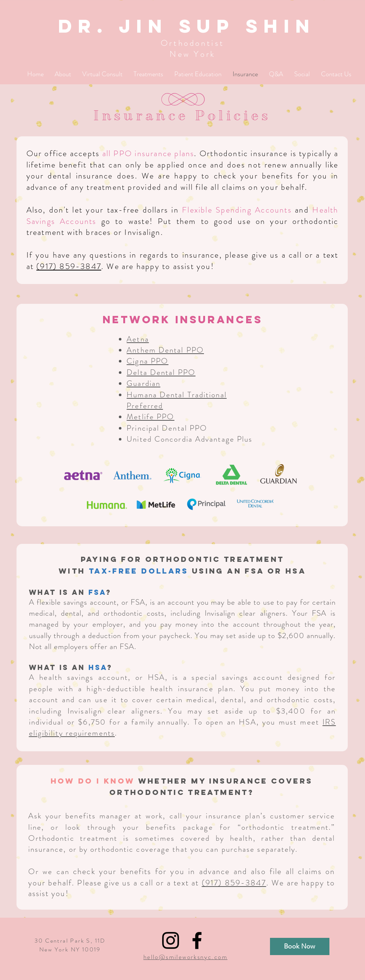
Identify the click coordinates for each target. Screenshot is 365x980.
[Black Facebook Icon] (197, 940)
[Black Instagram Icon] (171, 940)
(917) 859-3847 (69, 266)
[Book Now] (300, 946)
